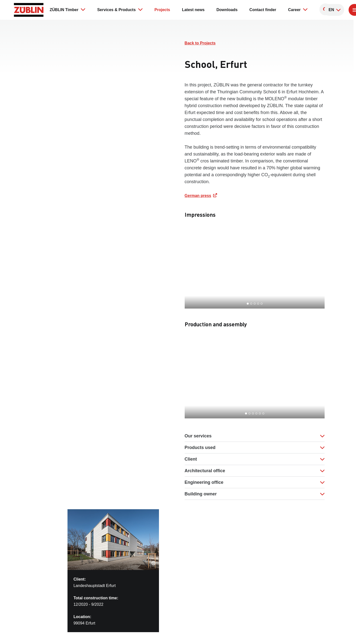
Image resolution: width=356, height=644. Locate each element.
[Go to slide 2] (251, 304)
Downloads (227, 10)
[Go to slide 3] (255, 304)
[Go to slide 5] (262, 304)
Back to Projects (200, 43)
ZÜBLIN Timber (67, 9)
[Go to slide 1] (248, 304)
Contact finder (263, 10)
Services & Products (120, 9)
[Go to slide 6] (263, 413)
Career (298, 9)
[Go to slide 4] (258, 304)
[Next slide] (313, 269)
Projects (162, 10)
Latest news (193, 10)
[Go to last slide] (196, 269)
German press (198, 196)
